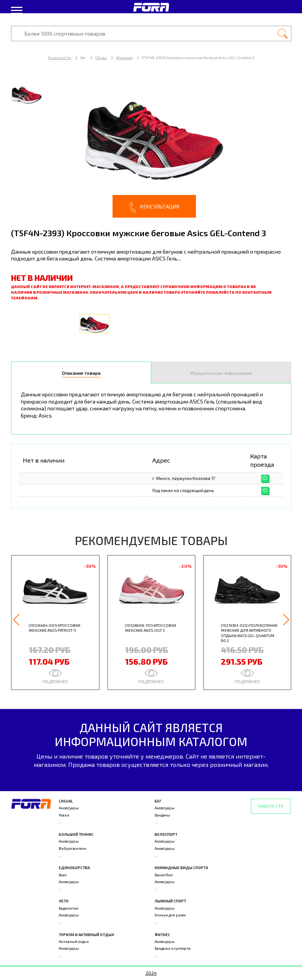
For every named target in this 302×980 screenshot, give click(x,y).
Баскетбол (164, 875)
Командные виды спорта (181, 868)
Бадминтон (69, 908)
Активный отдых (74, 941)
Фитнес (162, 935)
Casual (66, 801)
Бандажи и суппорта (173, 948)
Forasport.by (59, 58)
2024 (151, 973)
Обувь (101, 58)
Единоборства (74, 868)
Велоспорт (166, 834)
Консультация (154, 207)
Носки (64, 815)
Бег (158, 801)
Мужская (124, 58)
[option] (151, 147)
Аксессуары (69, 808)
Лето (64, 901)
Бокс (63, 875)
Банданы (162, 815)
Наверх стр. (271, 806)
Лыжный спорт (170, 901)
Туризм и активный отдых (86, 935)
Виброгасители (73, 848)
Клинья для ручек (170, 915)
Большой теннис (76, 834)
